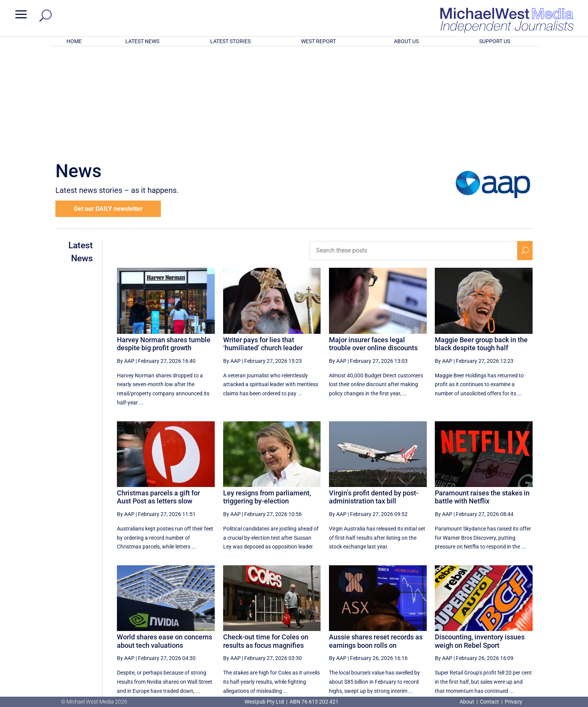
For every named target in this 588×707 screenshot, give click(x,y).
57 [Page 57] (489, 624)
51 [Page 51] (374, 624)
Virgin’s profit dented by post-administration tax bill (374, 397)
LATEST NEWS (142, 41)
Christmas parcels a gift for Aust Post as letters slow (158, 397)
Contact (489, 702)
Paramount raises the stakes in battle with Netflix (482, 397)
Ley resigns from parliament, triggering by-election (267, 397)
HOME (74, 41)
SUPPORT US (495, 41)
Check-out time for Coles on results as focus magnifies (266, 541)
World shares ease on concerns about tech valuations (164, 541)
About (467, 702)
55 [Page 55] (451, 624)
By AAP (126, 261)
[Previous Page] (356, 624)
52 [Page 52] (393, 624)
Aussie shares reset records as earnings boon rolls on (376, 541)
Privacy (513, 702)
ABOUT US (406, 41)
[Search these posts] (413, 150)
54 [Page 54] (431, 624)
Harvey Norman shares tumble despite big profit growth (164, 244)
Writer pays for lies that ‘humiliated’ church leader (263, 244)
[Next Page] (507, 624)
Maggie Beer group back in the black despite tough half (481, 244)
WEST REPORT (318, 41)
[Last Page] (524, 624)
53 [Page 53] (412, 624)
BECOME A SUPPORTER (548, 654)
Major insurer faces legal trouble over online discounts (373, 244)
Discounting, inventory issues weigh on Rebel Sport (480, 541)
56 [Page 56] (470, 624)
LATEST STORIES (230, 41)
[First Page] (339, 624)
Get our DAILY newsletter (108, 109)
